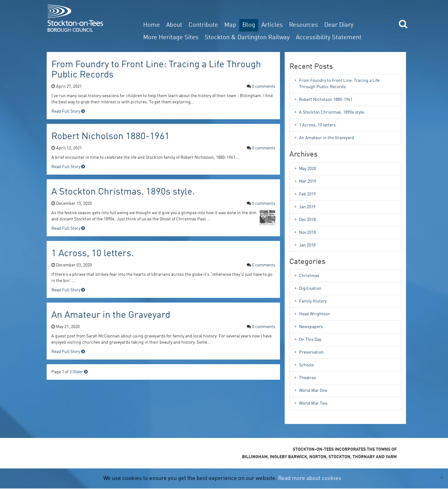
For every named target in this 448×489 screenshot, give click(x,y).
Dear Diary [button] (339, 25)
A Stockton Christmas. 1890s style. (123, 192)
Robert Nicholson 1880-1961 (110, 137)
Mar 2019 (305, 181)
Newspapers (309, 327)
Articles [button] (272, 25)
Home (152, 25)
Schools (304, 365)
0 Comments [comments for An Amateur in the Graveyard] (264, 327)
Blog (249, 25)
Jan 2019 (305, 207)
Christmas (307, 275)
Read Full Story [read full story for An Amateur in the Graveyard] (68, 352)
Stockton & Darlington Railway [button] (247, 38)
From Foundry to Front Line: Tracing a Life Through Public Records (337, 83)
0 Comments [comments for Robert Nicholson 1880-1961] (264, 148)
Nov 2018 (305, 232)
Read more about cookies (310, 478)
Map (230, 25)
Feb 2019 (305, 194)
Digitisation (308, 288)
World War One (311, 390)
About (174, 25)
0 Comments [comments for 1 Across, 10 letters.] (264, 265)
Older (80, 372)
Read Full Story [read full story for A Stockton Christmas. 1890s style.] (68, 228)
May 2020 (305, 168)
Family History (310, 301)
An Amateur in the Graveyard (111, 315)
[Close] (442, 478)
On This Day (308, 339)
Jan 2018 (305, 245)
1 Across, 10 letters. (93, 254)
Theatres (305, 378)
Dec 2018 (305, 219)
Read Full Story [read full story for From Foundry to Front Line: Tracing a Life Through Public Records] (68, 111)
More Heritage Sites (171, 38)
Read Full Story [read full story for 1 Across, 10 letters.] (68, 290)
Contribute (203, 25)
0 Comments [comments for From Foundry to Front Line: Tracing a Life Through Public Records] (264, 87)
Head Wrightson (312, 314)
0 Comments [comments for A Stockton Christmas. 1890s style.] (264, 204)
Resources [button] (303, 25)
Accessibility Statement (329, 38)
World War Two (311, 403)
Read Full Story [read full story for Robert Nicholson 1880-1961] (68, 167)
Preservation (309, 352)
